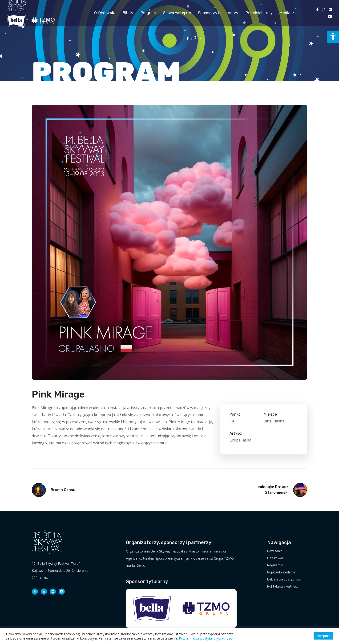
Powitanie (275, 551)
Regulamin (275, 565)
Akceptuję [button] (323, 636)
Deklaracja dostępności (285, 579)
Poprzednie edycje (281, 572)
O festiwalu (276, 558)
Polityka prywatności (283, 586)
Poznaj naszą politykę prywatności (206, 638)
